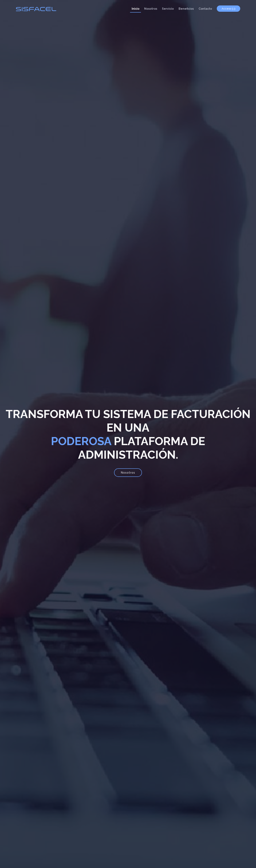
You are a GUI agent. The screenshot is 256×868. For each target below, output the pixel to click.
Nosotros (151, 9)
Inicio (135, 9)
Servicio (168, 9)
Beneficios (186, 9)
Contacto (205, 9)
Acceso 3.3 (228, 9)
